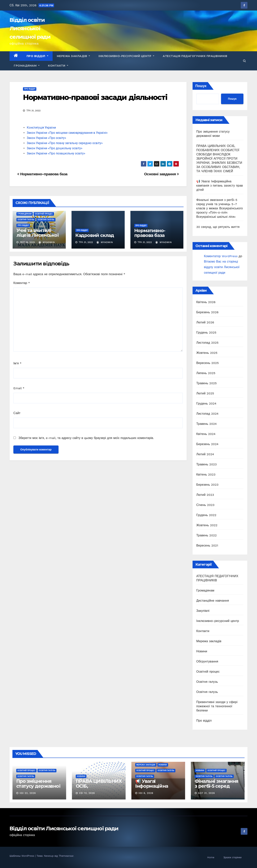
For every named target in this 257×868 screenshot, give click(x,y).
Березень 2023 (207, 485)
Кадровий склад (95, 235)
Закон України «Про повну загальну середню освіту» (65, 143)
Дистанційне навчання (213, 601)
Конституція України (41, 128)
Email (19, 388)
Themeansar (66, 856)
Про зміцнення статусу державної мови (38, 786)
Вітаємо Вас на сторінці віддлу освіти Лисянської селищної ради (222, 267)
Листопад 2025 (207, 343)
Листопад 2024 (207, 414)
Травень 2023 (207, 464)
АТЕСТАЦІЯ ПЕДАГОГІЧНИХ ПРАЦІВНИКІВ (195, 56)
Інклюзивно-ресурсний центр (126, 56)
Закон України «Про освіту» (46, 138)
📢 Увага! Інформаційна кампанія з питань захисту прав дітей (220, 186)
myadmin (47, 242)
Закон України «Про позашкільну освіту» (56, 153)
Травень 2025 (207, 383)
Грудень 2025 (206, 332)
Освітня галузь (26, 220)
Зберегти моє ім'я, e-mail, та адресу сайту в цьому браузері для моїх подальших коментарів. (86, 438)
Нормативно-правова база (42, 174)
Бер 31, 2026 (206, 793)
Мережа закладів (74, 56)
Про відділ (37, 56)
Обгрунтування (207, 661)
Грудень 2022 (206, 515)
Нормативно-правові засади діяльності (95, 97)
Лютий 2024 (205, 454)
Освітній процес (44, 214)
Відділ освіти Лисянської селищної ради (30, 28)
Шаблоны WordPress (22, 856)
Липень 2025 (206, 373)
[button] (244, 61)
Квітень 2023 (206, 474)
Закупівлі (203, 611)
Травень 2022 (207, 535)
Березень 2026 (207, 312)
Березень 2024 (207, 444)
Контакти (58, 66)
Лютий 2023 (205, 495)
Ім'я (17, 363)
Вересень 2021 (207, 545)
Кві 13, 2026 (87, 793)
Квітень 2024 (206, 434)
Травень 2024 (207, 424)
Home (211, 857)
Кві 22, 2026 (28, 793)
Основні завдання (162, 174)
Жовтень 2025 (207, 353)
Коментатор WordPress (221, 256)
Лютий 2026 (205, 322)
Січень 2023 (205, 505)
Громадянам (27, 66)
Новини (202, 651)
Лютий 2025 (205, 393)
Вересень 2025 (208, 363)
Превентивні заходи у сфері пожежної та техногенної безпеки (217, 706)
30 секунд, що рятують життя (218, 227)
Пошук (201, 86)
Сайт (17, 413)
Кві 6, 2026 (146, 793)
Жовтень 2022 (207, 525)
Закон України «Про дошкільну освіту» (55, 148)
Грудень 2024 (206, 403)
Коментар (22, 283)
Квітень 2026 (206, 302)
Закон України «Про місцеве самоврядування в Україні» (67, 133)
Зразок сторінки (232, 857)
